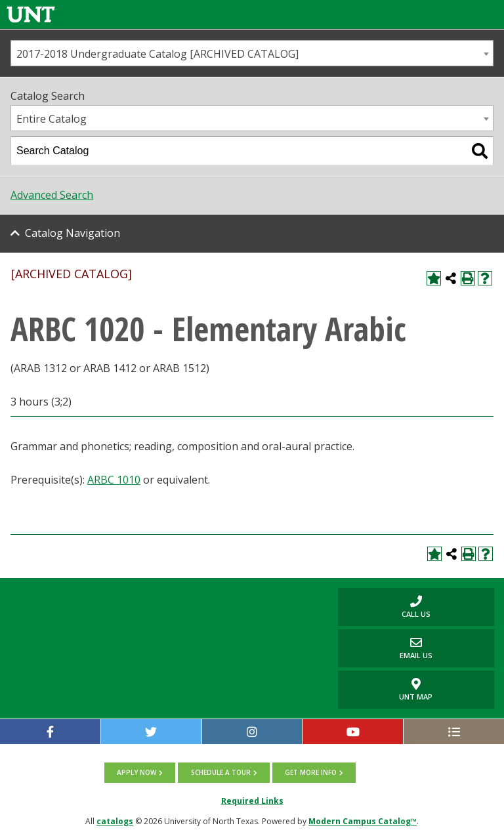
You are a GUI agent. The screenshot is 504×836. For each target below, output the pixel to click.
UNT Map (416, 690)
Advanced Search (52, 195)
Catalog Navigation (73, 233)
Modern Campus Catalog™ (363, 821)
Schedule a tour (221, 772)
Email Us (385, 648)
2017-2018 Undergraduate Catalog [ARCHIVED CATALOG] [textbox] (157, 54)
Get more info (311, 772)
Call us (384, 607)
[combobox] (252, 53)
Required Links (252, 800)
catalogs (115, 821)
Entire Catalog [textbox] (52, 119)
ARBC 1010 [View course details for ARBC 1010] (114, 480)
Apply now (137, 772)
